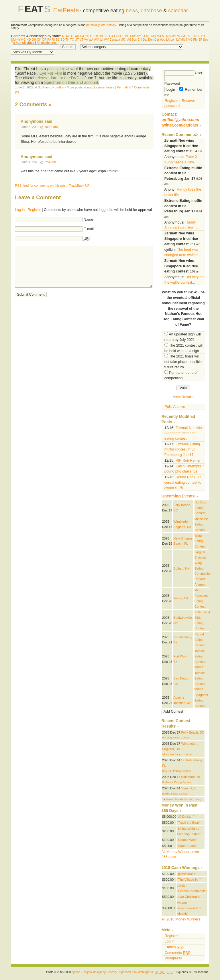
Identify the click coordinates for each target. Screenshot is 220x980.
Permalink (124, 87)
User (183, 73)
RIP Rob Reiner (188, 461)
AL (63, 36)
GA (111, 36)
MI (164, 36)
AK (68, 36)
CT (92, 36)
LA (144, 36)
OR (44, 40)
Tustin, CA (181, 598)
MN (168, 36)
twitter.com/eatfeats (180, 125)
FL (107, 36)
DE (102, 36)
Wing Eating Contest (200, 541)
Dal (145, 40)
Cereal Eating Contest (200, 640)
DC (97, 36)
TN (67, 40)
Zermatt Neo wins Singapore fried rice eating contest (184, 433)
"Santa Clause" (188, 846)
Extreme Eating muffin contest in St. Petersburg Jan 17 (182, 450)
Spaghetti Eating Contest (201, 700)
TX (72, 40)
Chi (140, 40)
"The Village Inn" (189, 880)
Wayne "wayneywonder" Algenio (189, 908)
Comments (177, 953)
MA (159, 36)
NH (200, 36)
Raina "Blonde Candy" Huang (184, 799)
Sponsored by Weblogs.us (136, 972)
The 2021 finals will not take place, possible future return (183, 362)
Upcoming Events (178, 496)
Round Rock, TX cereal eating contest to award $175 (183, 482)
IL (123, 36)
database (151, 11)
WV (96, 40)
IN (126, 36)
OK (39, 40)
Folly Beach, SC (192, 732)
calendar (178, 11)
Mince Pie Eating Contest (202, 524)
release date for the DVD (57, 78)
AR (77, 36)
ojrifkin (59, 87)
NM (13, 40)
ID (119, 36)
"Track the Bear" (189, 823)
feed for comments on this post (41, 185)
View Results (183, 397)
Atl (129, 40)
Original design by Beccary (100, 972)
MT (185, 36)
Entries (174, 947)
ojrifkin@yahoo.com (180, 120)
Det (157, 40)
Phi (196, 40)
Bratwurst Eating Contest (177, 782)
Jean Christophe (189, 897)
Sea (206, 40)
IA (130, 36)
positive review (60, 69)
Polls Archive (175, 407)
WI (101, 40)
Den (151, 40)
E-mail (89, 229)
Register (34, 210)
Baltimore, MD (191, 777)
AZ (72, 36)
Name (88, 220)
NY (18, 40)
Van (19, 43)
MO (179, 36)
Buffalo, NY (181, 568)
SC (58, 40)
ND (29, 40)
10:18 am (51, 127)
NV (195, 36)
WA (91, 40)
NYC (189, 40)
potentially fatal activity (101, 25)
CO (87, 36)
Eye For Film (51, 73)
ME (148, 36)
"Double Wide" (187, 840)
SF (200, 40)
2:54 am (50, 162)
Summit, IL (189, 788)
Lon (173, 40)
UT (77, 40)
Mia (183, 40)
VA (86, 40)
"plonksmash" (187, 874)
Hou (163, 40)
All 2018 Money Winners (181, 919)
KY (139, 36)
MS (174, 36)
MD (154, 36)
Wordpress (173, 958)
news (132, 11)
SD (62, 40)
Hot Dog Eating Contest (200, 508)
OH (34, 40)
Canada (115, 40)
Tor (13, 43)
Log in (20, 210)
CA (82, 36)
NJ (204, 36)
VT (81, 40)
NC (24, 40)
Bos (134, 40)
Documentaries (103, 87)
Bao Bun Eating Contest (176, 771)
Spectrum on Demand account (71, 82)
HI (115, 36)
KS (134, 36)
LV (178, 40)
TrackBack (80, 185)
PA (49, 40)
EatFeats (66, 10)
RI (53, 40)
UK (123, 40)
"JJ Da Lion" (186, 817)
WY (106, 40)
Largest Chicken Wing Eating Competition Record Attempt (203, 568)
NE (190, 36)
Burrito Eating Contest (175, 794)
